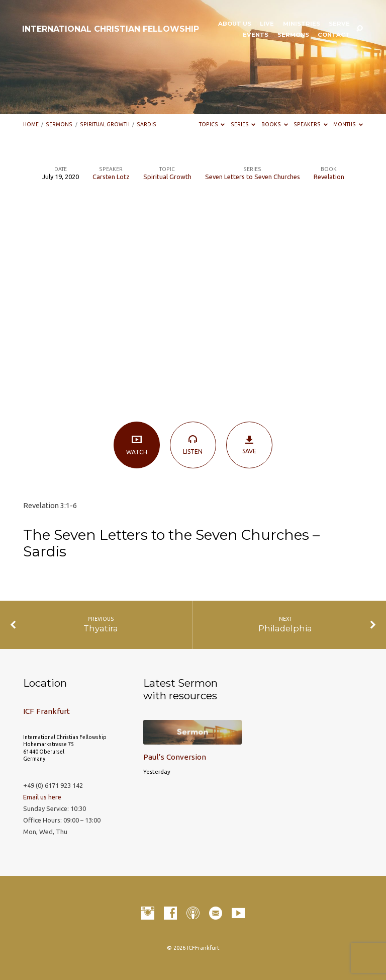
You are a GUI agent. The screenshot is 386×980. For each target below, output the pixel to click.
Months (348, 124)
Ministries (302, 24)
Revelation (329, 177)
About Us (235, 24)
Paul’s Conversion (175, 757)
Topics (212, 124)
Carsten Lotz (111, 177)
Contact (334, 35)
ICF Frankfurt (46, 711)
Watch (137, 445)
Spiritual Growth (105, 124)
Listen (193, 444)
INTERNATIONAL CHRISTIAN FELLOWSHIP (111, 29)
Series (243, 124)
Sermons (293, 35)
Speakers (311, 124)
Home (31, 124)
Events (256, 35)
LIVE (267, 24)
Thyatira (101, 628)
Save (250, 444)
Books (275, 124)
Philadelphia (285, 628)
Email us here (42, 797)
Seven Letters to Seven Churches (253, 177)
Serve (339, 24)
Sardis (147, 124)
